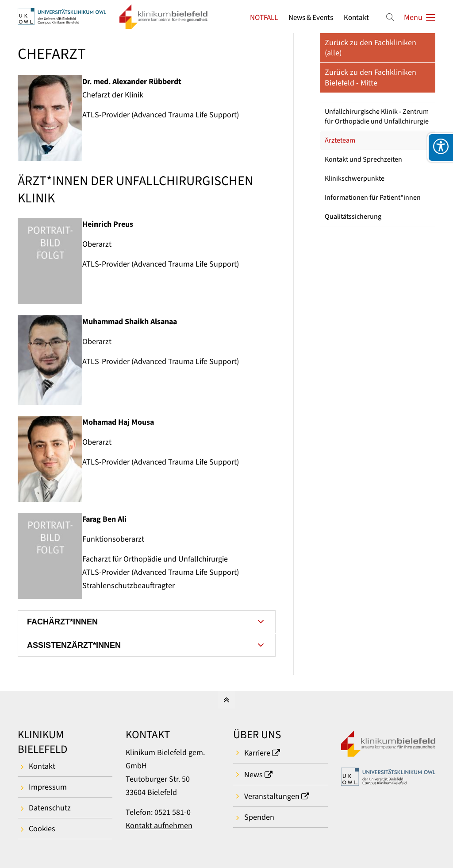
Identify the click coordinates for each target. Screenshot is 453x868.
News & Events (311, 17)
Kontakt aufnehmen (159, 826)
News (253, 775)
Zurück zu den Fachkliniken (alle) (370, 48)
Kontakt (356, 17)
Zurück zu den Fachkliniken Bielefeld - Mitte (370, 77)
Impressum (48, 787)
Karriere (257, 753)
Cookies (42, 829)
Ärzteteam (340, 140)
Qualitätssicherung (353, 217)
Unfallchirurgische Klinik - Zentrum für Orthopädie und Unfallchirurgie (377, 116)
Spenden (259, 817)
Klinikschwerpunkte (355, 178)
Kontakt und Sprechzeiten (363, 159)
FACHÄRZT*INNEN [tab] (62, 622)
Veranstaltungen (272, 796)
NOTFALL (264, 17)
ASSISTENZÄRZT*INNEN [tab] (74, 645)
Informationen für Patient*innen (373, 198)
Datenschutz (50, 808)
